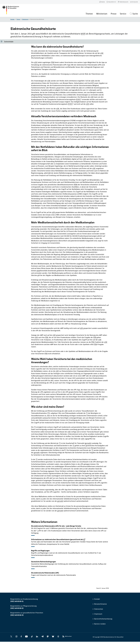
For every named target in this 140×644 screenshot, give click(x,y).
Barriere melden (100, 624)
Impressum (98, 614)
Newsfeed (68, 636)
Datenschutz (99, 609)
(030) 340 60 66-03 (17, 615)
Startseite (12, 19)
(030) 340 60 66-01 (17, 601)
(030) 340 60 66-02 (17, 608)
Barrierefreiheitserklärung (103, 619)
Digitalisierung (25, 19)
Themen (18, 19)
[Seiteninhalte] (8, 42)
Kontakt (97, 599)
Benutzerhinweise (101, 604)
